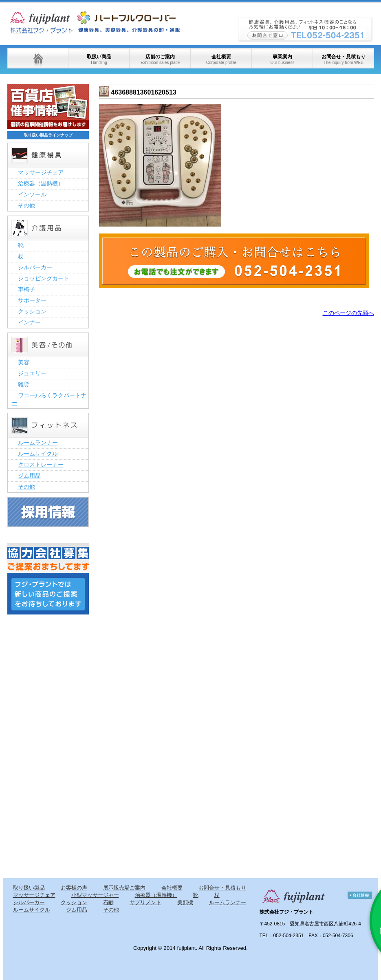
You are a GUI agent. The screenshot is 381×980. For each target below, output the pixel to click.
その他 (26, 205)
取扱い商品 (99, 59)
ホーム (38, 58)
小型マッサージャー (95, 895)
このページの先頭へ (348, 313)
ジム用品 (29, 476)
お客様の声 (74, 888)
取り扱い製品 (29, 888)
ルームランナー (38, 443)
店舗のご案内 (160, 59)
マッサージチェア (41, 172)
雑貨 (24, 384)
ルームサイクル (38, 454)
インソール (32, 194)
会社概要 (221, 59)
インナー (29, 322)
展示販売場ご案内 (124, 888)
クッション (32, 311)
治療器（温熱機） (41, 183)
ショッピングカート (44, 278)
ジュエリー (32, 373)
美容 (24, 362)
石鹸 (108, 902)
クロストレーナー (41, 465)
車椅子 (26, 289)
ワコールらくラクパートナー (49, 399)
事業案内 (282, 59)
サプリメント (145, 902)
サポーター (32, 300)
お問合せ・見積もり (344, 59)
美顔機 (185, 902)
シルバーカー (35, 267)
